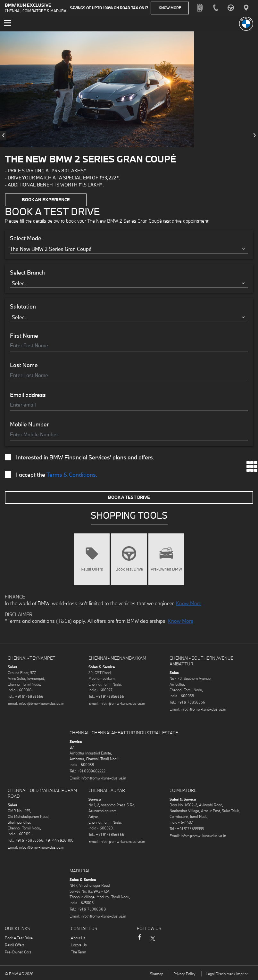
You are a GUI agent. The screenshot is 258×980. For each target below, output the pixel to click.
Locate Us (79, 944)
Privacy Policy (184, 973)
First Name (24, 335)
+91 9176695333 (190, 828)
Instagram (165, 937)
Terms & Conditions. (72, 474)
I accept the (51, 474)
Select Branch (27, 272)
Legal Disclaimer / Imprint (227, 973)
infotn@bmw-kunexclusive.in (42, 703)
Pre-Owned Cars (18, 951)
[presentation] (3, 135)
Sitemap (157, 973)
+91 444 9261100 (59, 840)
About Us (78, 937)
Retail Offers (15, 944)
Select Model (26, 238)
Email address (28, 394)
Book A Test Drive (129, 497)
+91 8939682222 (91, 770)
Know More (170, 8)
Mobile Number (29, 424)
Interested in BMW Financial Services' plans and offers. (80, 457)
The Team (79, 951)
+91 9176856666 (29, 696)
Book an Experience (46, 200)
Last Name (24, 365)
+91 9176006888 (92, 908)
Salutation (23, 306)
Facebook (139, 940)
